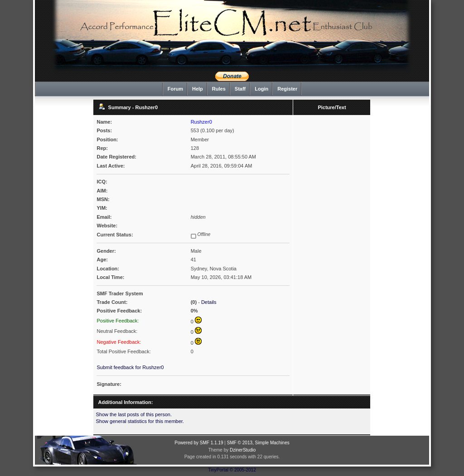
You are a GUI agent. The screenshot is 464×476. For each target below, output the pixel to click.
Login (261, 89)
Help (198, 89)
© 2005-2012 (243, 470)
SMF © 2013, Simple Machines (258, 443)
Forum (175, 89)
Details (209, 302)
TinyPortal (218, 470)
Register (287, 89)
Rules (219, 89)
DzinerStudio (243, 450)
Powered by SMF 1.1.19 (199, 443)
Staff (240, 89)
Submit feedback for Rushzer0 (130, 367)
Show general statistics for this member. (140, 421)
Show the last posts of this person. (134, 414)
